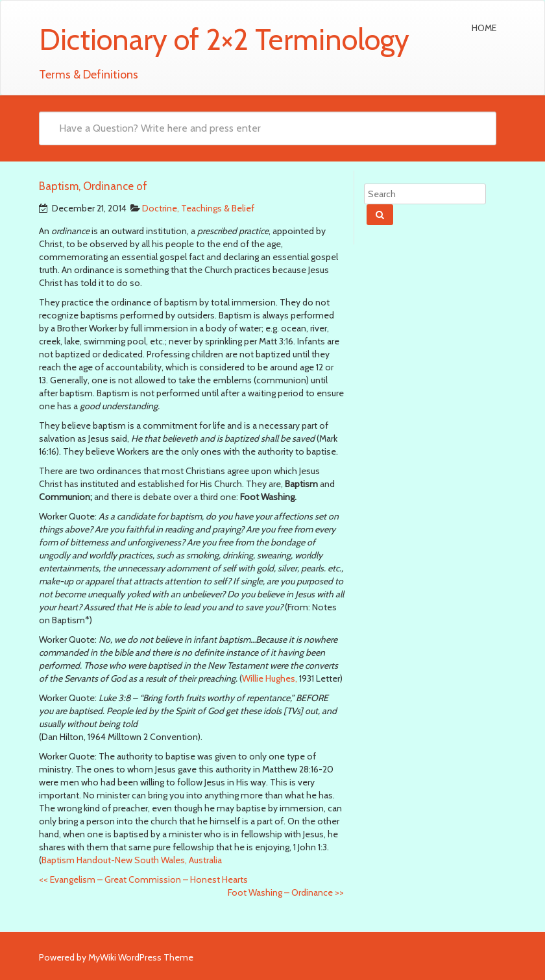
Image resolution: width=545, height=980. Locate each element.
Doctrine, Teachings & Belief (198, 208)
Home (484, 28)
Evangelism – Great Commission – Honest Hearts (143, 879)
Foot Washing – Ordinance (286, 892)
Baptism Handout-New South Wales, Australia (132, 860)
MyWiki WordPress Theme (141, 957)
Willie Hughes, (270, 678)
